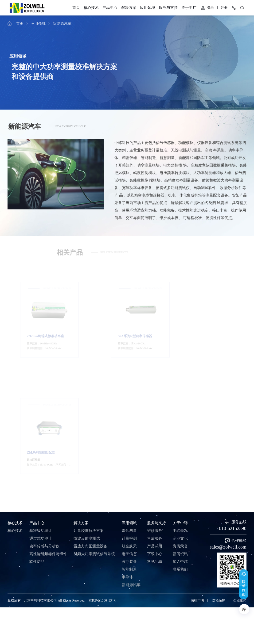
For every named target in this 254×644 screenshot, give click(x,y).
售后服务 (155, 414)
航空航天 (129, 421)
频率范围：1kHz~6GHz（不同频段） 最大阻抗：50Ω (209, 336)
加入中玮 (180, 437)
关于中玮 (238, 8)
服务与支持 (211, 8)
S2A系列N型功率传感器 (125, 328)
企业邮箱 (240, 476)
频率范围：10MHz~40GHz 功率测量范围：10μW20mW (43, 336)
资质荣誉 (180, 421)
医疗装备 (129, 437)
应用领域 (53, 24)
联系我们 (180, 445)
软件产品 (37, 437)
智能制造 (129, 445)
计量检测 (129, 414)
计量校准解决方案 (89, 406)
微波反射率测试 (87, 414)
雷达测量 (129, 406)
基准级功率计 (41, 406)
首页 (35, 24)
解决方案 (81, 398)
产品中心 (37, 398)
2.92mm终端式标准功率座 (44, 328)
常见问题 (155, 437)
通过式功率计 (41, 414)
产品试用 (155, 421)
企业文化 (180, 414)
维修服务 (155, 406)
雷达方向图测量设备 (90, 421)
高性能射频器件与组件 (48, 429)
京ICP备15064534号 (103, 476)
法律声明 (197, 476)
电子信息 (129, 429)
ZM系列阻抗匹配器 (204, 328)
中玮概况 (180, 406)
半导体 (127, 452)
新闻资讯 (180, 429)
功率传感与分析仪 (44, 421)
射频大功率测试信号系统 (94, 429)
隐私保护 (219, 476)
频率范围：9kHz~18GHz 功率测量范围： (125, 336)
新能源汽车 (77, 24)
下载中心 (155, 429)
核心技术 (15, 398)
